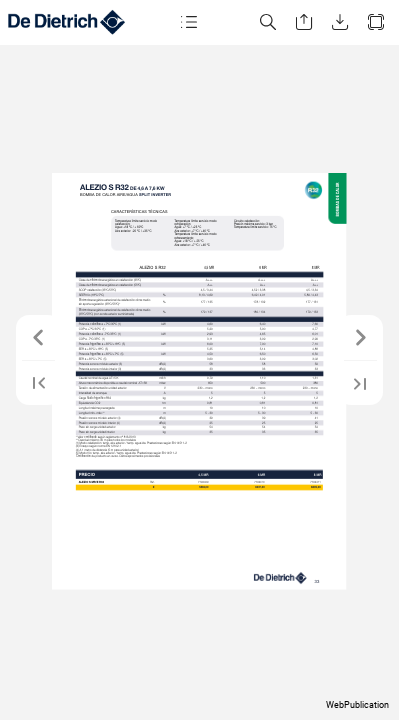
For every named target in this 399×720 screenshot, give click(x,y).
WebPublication (357, 705)
